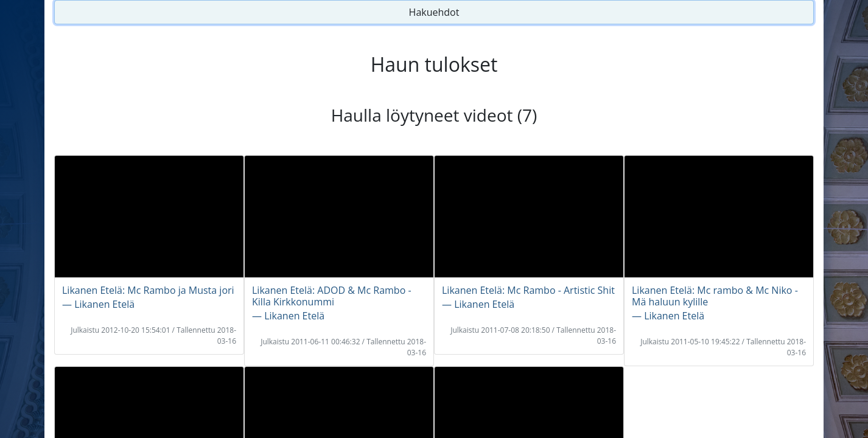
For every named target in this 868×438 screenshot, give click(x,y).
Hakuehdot (434, 12)
